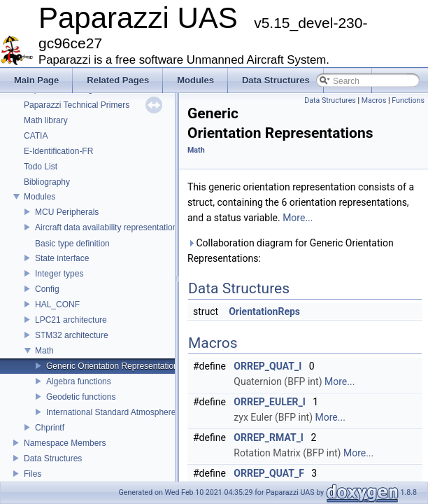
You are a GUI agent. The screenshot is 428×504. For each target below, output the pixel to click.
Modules (40, 197)
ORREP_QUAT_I (267, 366)
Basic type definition (72, 244)
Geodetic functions (81, 397)
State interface (62, 258)
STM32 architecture (72, 335)
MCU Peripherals (67, 212)
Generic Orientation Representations (114, 366)
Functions (408, 100)
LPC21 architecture (71, 320)
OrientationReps (264, 311)
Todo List (41, 167)
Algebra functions (79, 381)
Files (33, 474)
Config (47, 289)
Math (44, 351)
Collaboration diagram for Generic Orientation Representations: (291, 251)
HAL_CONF (57, 304)
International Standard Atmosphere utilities (125, 412)
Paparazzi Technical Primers (77, 105)
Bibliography (47, 182)
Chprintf (50, 428)
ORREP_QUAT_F (269, 473)
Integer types (59, 274)
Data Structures (53, 458)
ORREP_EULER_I (270, 402)
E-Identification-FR (58, 151)
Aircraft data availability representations (108, 227)
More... (298, 218)
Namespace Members (65, 443)
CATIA (36, 136)
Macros (374, 100)
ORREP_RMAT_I (269, 437)
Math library (46, 120)
